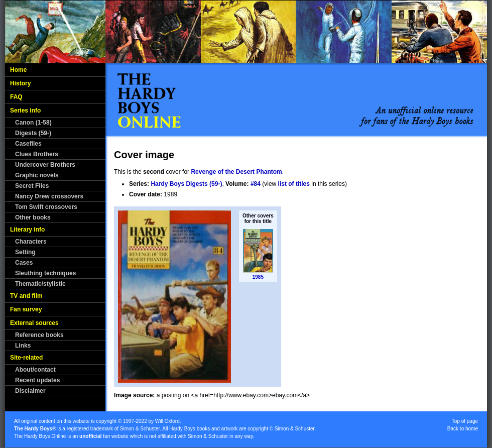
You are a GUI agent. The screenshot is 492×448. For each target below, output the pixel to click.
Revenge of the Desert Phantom (236, 172)
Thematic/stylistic (40, 284)
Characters (31, 242)
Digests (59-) (33, 133)
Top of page (465, 421)
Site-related (26, 358)
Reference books (39, 335)
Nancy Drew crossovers (49, 196)
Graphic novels (37, 175)
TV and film (26, 296)
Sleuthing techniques (45, 273)
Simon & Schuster (140, 429)
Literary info (27, 230)
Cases (24, 263)
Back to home (463, 429)
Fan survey (26, 309)
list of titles (294, 184)
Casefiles (28, 144)
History (20, 83)
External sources (34, 323)
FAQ (16, 97)
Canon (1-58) (33, 123)
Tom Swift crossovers (46, 207)
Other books (33, 217)
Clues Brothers (37, 154)
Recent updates (37, 380)
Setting (25, 252)
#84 (256, 184)
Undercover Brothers (45, 165)
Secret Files (32, 186)
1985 (258, 277)
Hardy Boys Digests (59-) (186, 184)
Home (18, 70)
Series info (25, 110)
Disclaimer (30, 391)
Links (23, 346)
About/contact (35, 370)
